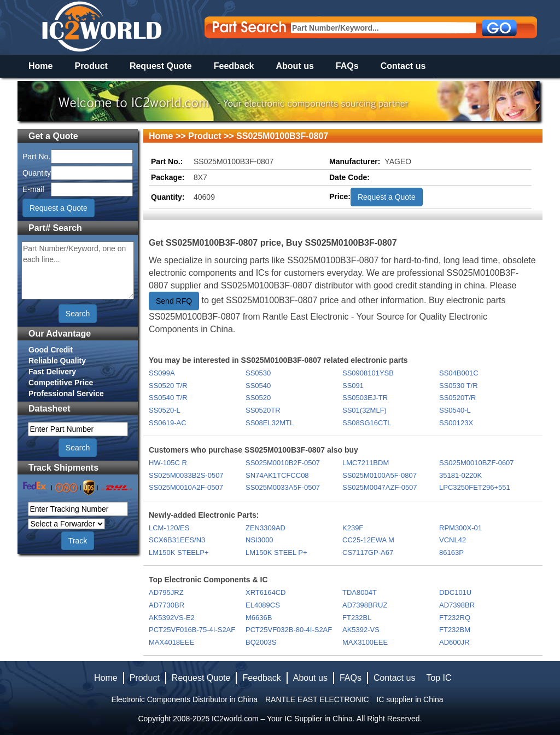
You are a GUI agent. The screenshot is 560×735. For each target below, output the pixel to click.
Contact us (403, 66)
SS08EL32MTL (270, 423)
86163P (451, 552)
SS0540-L (455, 410)
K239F (353, 528)
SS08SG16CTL (367, 423)
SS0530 (258, 373)
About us (295, 66)
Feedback (234, 66)
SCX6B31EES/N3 (177, 540)
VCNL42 (453, 540)
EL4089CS (263, 605)
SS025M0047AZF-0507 (380, 487)
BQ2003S (261, 642)
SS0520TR (263, 410)
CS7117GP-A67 (368, 552)
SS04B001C (459, 373)
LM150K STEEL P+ (276, 552)
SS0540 (258, 386)
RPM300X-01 (460, 528)
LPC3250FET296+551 (475, 487)
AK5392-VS (361, 630)
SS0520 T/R (168, 386)
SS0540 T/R (168, 398)
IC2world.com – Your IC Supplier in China (282, 719)
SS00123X (456, 423)
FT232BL (357, 618)
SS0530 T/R (459, 386)
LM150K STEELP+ (179, 552)
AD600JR (454, 642)
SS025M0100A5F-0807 (380, 475)
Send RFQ (174, 301)
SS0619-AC (168, 423)
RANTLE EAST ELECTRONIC (317, 699)
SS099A (162, 373)
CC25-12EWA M (368, 540)
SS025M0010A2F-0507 (186, 487)
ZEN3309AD (266, 528)
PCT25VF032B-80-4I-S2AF (289, 630)
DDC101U (455, 592)
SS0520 (258, 398)
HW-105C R (168, 463)
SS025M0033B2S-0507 (186, 475)
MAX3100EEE (365, 642)
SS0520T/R (457, 398)
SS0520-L (165, 410)
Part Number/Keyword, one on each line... (78, 270)
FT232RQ (455, 618)
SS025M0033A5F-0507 (283, 487)
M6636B (259, 618)
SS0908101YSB (368, 373)
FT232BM (455, 630)
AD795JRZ (166, 592)
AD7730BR (167, 605)
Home (40, 66)
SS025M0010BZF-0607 (477, 463)
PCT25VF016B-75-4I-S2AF (192, 630)
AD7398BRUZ (365, 605)
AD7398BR (457, 605)
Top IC (439, 678)
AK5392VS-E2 (172, 618)
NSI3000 (259, 540)
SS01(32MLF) (364, 410)
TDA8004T (360, 592)
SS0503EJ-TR (365, 398)
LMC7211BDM (366, 463)
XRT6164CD (266, 592)
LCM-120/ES (169, 528)
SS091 (353, 386)
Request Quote (161, 66)
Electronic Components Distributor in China (184, 699)
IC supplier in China (410, 699)
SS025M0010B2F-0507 (283, 463)
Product (91, 66)
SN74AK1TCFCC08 (277, 475)
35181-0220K (460, 475)
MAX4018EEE (171, 642)
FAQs (347, 66)
